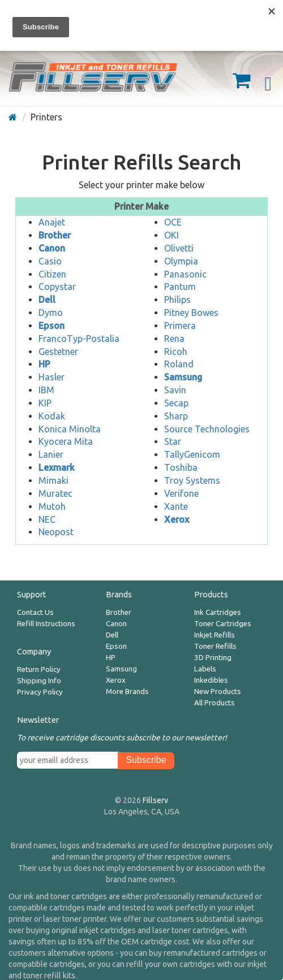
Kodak (52, 416)
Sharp (176, 416)
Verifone (181, 493)
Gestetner (58, 352)
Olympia (181, 261)
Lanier (51, 454)
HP (111, 658)
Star (173, 441)
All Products (215, 703)
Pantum (180, 287)
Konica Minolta (70, 429)
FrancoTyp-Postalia (79, 339)
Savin (175, 390)
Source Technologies (207, 429)
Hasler (52, 377)
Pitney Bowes (191, 313)
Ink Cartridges (218, 612)
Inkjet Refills (215, 635)
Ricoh (176, 352)
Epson (116, 646)
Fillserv (155, 800)
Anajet (52, 222)
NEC (47, 519)
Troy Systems (192, 480)
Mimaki (53, 480)
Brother (119, 612)
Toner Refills (215, 646)
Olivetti (179, 248)
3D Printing (213, 658)
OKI (171, 235)
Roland (179, 364)
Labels (205, 669)
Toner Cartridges (223, 624)
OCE (173, 222)
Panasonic (185, 274)
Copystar (57, 287)
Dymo (51, 313)
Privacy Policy (40, 692)
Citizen (52, 274)
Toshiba (181, 467)
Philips (177, 300)
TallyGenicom (192, 454)
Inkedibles (211, 680)
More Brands (127, 691)
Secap (176, 403)
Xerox (116, 680)
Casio (50, 261)
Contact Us (35, 612)
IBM (46, 390)
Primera (180, 326)
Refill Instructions (46, 624)
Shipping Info (39, 681)
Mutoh (52, 506)
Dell (112, 635)
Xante (176, 506)
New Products (218, 691)
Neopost (56, 532)
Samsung (121, 669)
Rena (174, 339)
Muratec (55, 493)
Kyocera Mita (66, 441)
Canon (116, 624)
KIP (45, 403)
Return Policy (39, 669)
